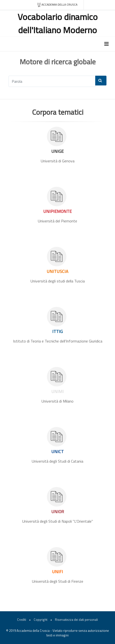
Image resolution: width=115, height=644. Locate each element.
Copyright (41, 620)
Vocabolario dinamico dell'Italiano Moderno (58, 23)
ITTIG (57, 331)
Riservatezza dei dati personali (76, 620)
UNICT (57, 452)
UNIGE (57, 151)
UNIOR (58, 512)
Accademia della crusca (57, 5)
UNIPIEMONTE (57, 211)
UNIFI (57, 572)
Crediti (22, 620)
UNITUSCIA (57, 271)
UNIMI (57, 391)
